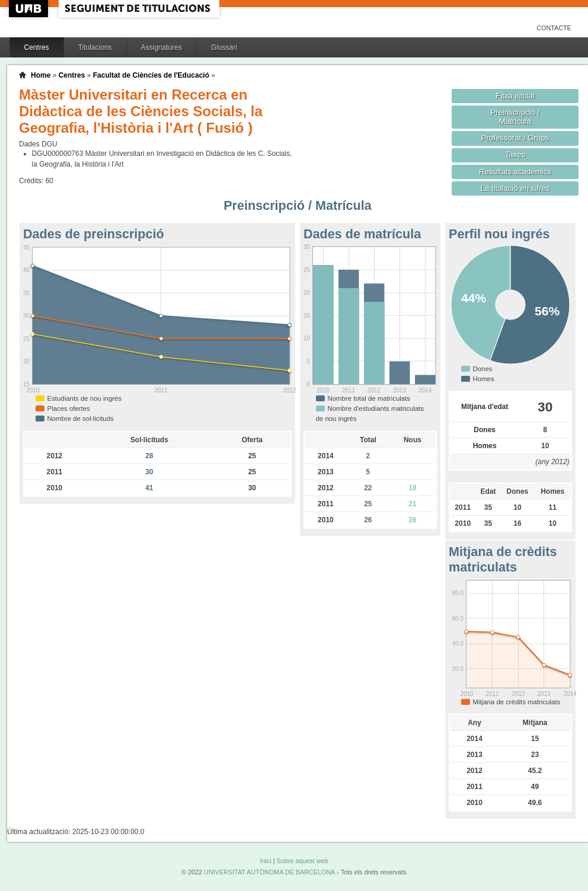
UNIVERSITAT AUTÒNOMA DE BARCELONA (269, 872)
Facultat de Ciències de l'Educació (151, 75)
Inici (265, 861)
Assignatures (162, 47)
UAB (30, 9)
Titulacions (95, 47)
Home (41, 75)
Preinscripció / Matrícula (515, 117)
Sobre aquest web (302, 861)
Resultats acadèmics (515, 172)
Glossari (224, 47)
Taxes (515, 154)
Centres (37, 47)
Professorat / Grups (515, 138)
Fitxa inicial (515, 96)
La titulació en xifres (515, 188)
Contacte (554, 28)
